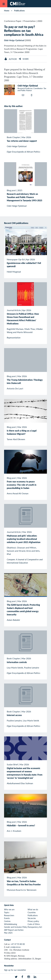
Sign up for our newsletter (15, 970)
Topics (7, 912)
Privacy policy (33, 921)
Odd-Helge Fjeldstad (14, 40)
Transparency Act (35, 927)
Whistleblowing (11, 924)
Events (7, 918)
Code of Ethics (34, 924)
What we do (33, 909)
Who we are (9, 909)
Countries (32, 912)
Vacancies (32, 918)
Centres (7, 921)
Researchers (9, 915)
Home (7, 11)
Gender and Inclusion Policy (16, 927)
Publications (19, 11)
